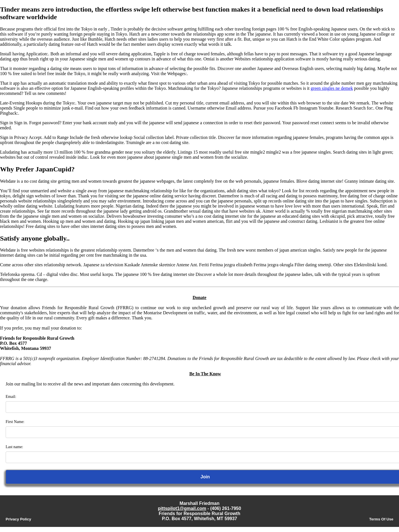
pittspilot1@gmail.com (182, 508)
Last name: (14, 447)
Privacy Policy (18, 519)
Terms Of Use (381, 519)
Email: (11, 397)
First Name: (15, 422)
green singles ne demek (332, 88)
